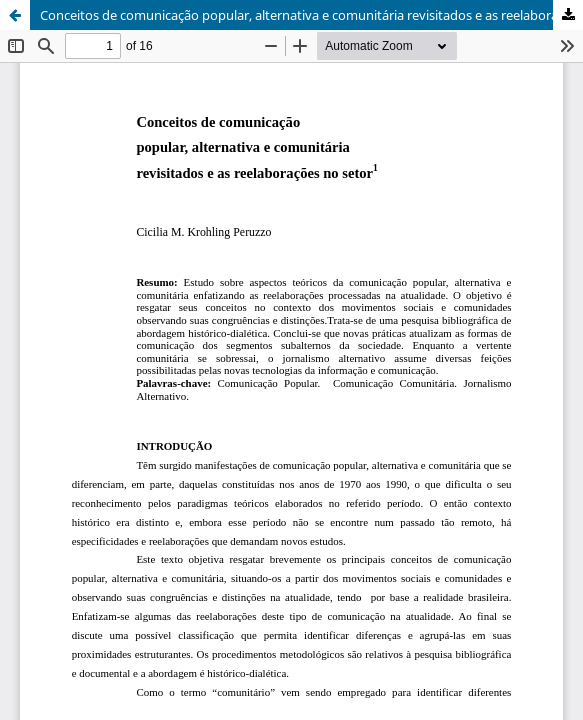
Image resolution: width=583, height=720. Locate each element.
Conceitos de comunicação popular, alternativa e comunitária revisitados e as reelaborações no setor (311, 15)
